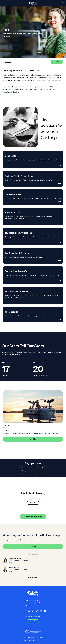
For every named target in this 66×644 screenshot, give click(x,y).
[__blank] (12, 563)
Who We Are (37, 603)
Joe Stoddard (13, 568)
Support (27, 603)
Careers (27, 601)
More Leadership (33, 578)
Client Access (37, 601)
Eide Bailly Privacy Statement (36, 637)
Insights (27, 605)
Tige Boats (7, 431)
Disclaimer (25, 637)
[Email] (10, 563)
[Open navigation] (4, 3)
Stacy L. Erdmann (14, 559)
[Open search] (62, 3)
